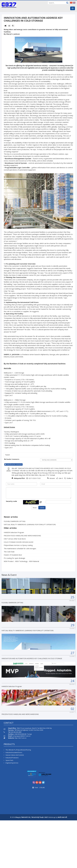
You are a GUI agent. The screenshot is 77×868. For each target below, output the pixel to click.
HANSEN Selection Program (14, 532)
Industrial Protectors (11, 758)
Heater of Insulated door (13, 555)
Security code (11, 501)
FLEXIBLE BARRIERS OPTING (15, 521)
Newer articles (11, 517)
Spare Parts (8, 760)
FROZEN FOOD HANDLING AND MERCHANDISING (22, 536)
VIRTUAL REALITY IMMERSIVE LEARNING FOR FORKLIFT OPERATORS (30, 524)
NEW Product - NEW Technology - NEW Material (21, 561)
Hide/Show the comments (13, 464)
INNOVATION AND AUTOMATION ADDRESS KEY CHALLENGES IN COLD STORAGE (32, 658)
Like (60, 478)
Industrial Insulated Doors (13, 752)
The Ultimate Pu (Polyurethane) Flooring (17, 750)
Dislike (69, 478)
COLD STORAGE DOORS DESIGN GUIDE (19, 542)
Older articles (10, 528)
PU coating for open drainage (14, 558)
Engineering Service (11, 763)
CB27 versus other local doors (15, 539)
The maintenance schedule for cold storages (20, 548)
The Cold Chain (9, 552)
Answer (52, 478)
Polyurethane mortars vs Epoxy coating (18, 545)
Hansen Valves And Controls (14, 755)
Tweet (7, 455)
